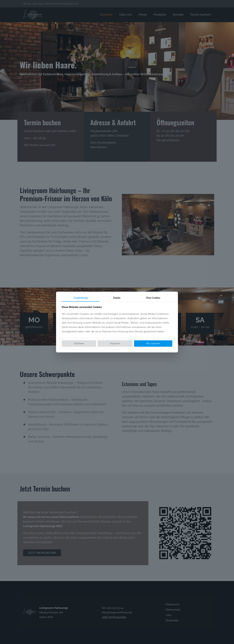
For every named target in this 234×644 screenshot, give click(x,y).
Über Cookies (153, 298)
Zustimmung (81, 298)
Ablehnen (79, 344)
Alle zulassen (153, 344)
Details (117, 298)
